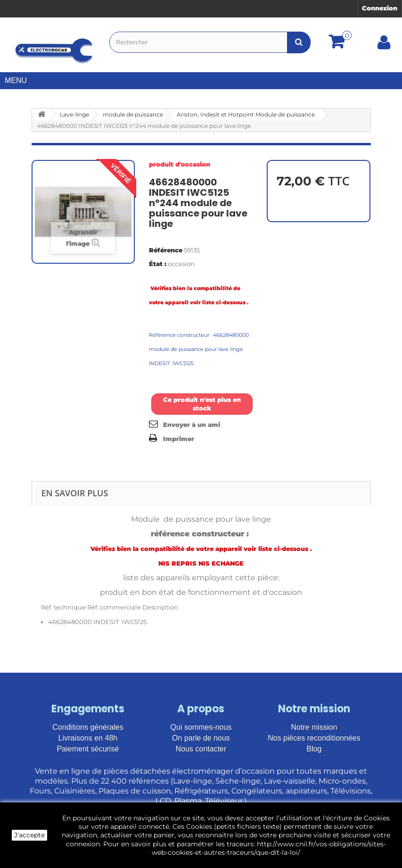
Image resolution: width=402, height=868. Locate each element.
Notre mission (314, 727)
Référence (166, 250)
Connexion (380, 8)
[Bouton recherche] (299, 42)
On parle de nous (201, 738)
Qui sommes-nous (201, 727)
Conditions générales (88, 727)
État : (158, 264)
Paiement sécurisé (88, 749)
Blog (314, 749)
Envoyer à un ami (192, 425)
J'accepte (29, 835)
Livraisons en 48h (88, 738)
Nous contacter (201, 749)
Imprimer (179, 439)
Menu (19, 80)
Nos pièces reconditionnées (314, 738)
